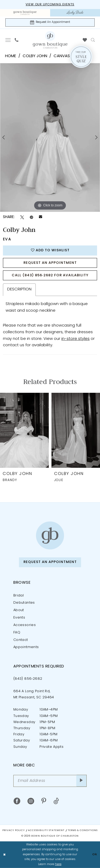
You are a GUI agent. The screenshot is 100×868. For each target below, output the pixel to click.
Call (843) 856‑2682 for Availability (50, 275)
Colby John (35, 56)
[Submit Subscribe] (81, 781)
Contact (21, 640)
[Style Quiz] (81, 57)
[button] (8, 40)
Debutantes (24, 603)
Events (19, 618)
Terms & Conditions (83, 830)
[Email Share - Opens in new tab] (41, 217)
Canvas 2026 (67, 56)
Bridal (19, 596)
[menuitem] (25, 13)
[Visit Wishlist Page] (85, 40)
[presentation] (24, 430)
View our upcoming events (50, 5)
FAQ (17, 633)
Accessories (25, 625)
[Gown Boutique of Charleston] (50, 535)
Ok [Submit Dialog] (95, 855)
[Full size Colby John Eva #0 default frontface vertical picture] (50, 137)
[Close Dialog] (5, 855)
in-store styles (75, 339)
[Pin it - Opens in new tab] (31, 217)
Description (19, 289)
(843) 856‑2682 (28, 679)
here (58, 864)
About (19, 610)
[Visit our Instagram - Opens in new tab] (31, 801)
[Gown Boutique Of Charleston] (50, 40)
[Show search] (93, 40)
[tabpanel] (50, 137)
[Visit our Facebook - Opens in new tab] (17, 801)
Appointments (26, 647)
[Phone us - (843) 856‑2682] (17, 40)
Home (11, 56)
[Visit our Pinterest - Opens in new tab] (44, 801)
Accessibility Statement (46, 830)
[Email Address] (50, 781)
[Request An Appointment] (50, 22)
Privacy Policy (14, 830)
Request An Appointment (50, 263)
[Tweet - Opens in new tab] (22, 217)
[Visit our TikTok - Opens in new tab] (56, 801)
